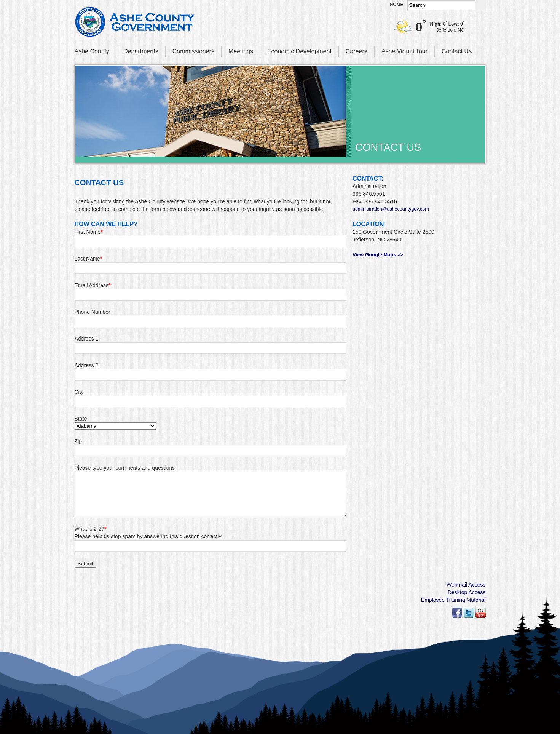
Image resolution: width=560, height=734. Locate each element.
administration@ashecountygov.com (391, 209)
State (81, 419)
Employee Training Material (453, 600)
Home (397, 5)
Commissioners (193, 51)
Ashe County (92, 51)
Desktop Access (467, 592)
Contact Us (457, 51)
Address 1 (87, 339)
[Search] (441, 5)
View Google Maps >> (378, 255)
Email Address (93, 285)
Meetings (241, 51)
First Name (89, 232)
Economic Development (299, 51)
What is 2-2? (91, 529)
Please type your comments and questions (125, 468)
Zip (78, 441)
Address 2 (87, 365)
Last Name (89, 259)
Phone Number (93, 312)
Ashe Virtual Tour (404, 51)
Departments (141, 51)
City (79, 392)
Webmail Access (466, 585)
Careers (357, 51)
